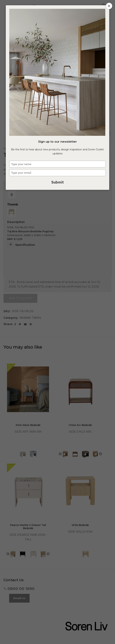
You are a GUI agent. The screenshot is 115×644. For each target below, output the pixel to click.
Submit (57, 182)
